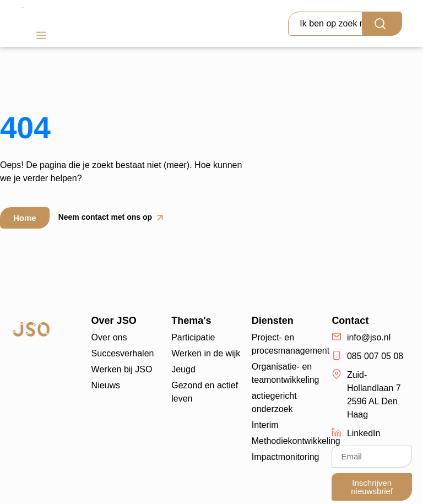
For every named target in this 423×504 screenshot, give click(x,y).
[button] (41, 37)
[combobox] (325, 24)
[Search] (382, 24)
